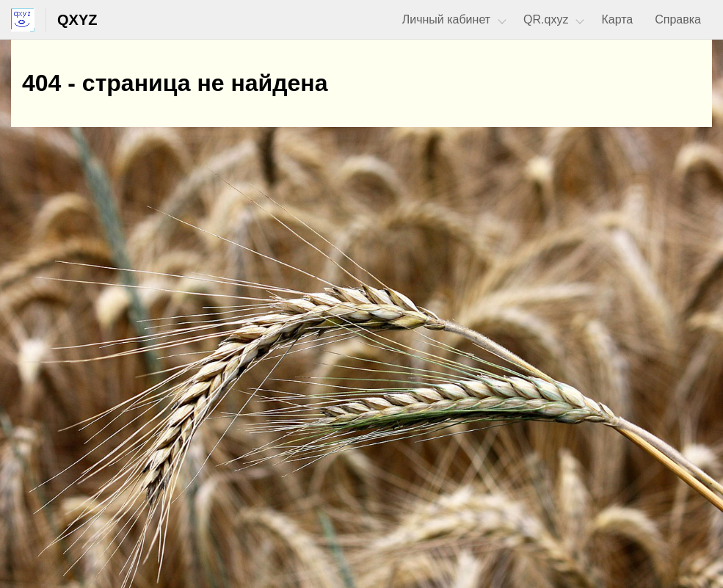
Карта (617, 19)
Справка (678, 19)
